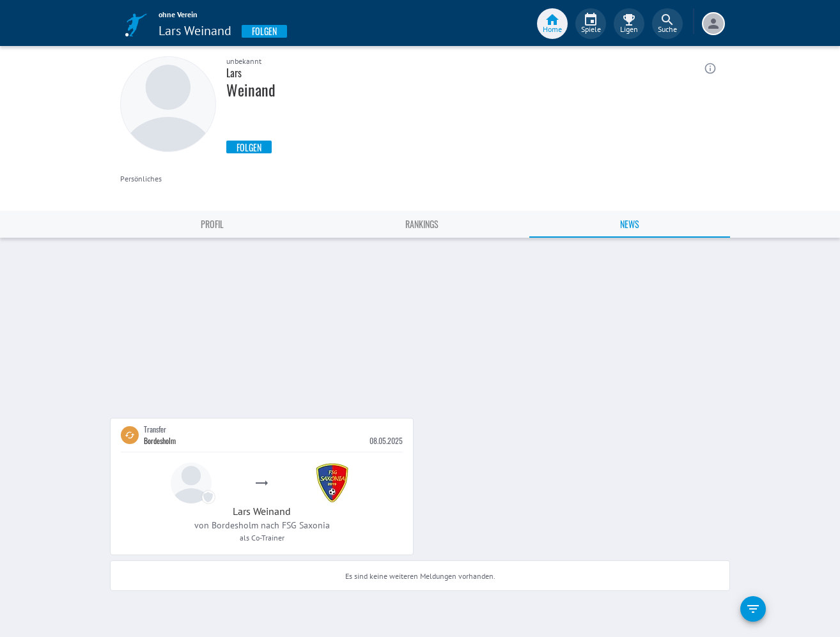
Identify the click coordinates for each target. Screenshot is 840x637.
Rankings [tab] (422, 224)
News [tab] (630, 224)
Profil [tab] (212, 224)
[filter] (753, 609)
